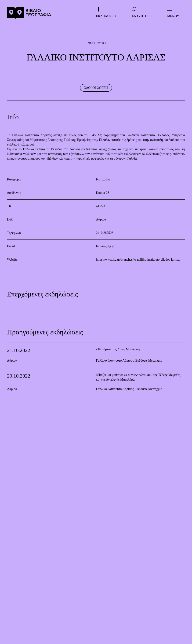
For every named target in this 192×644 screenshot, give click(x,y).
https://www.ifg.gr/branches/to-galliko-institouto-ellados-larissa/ (138, 260)
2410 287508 (105, 233)
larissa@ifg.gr (105, 246)
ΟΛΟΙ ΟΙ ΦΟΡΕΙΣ (96, 88)
